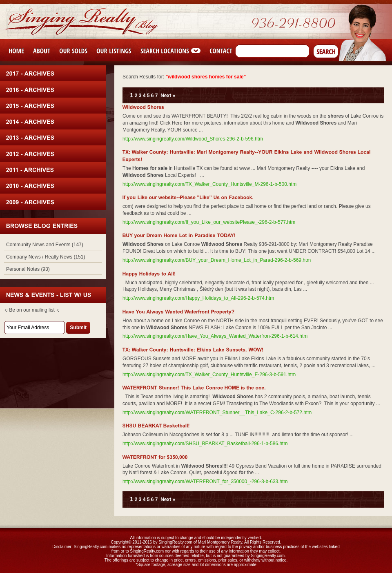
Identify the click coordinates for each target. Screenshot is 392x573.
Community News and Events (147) (45, 245)
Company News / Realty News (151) (46, 257)
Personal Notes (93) (28, 269)
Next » (168, 96)
